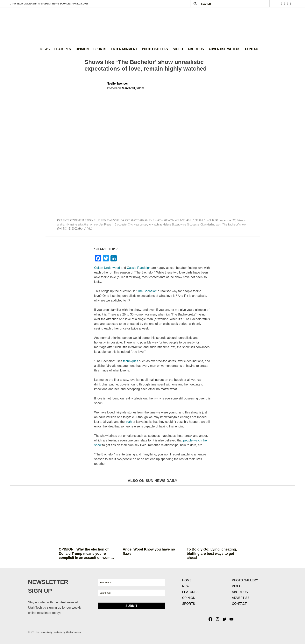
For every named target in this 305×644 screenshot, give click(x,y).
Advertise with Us (224, 49)
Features (63, 49)
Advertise (241, 598)
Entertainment (124, 49)
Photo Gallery (155, 49)
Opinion (82, 49)
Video (178, 49)
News (45, 49)
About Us (196, 49)
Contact (252, 49)
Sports (100, 49)
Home (187, 580)
